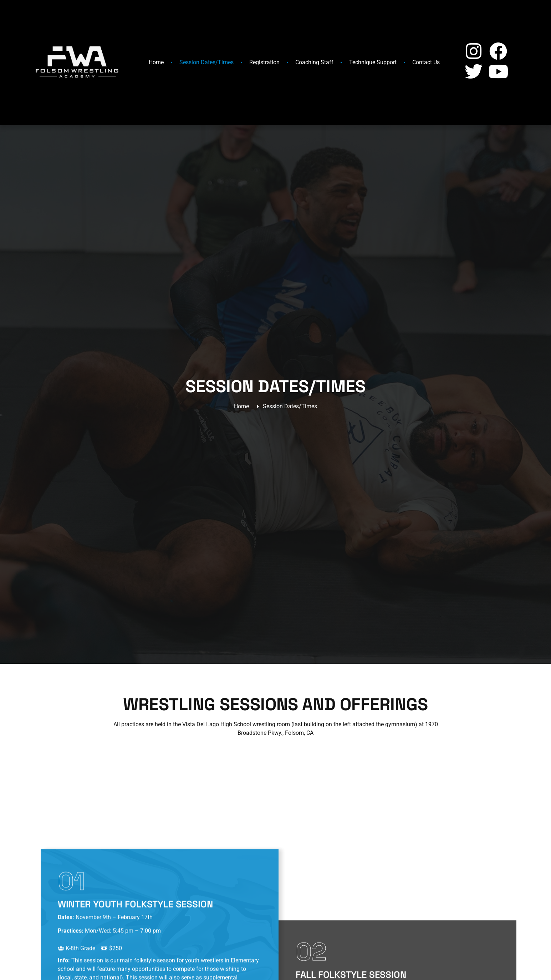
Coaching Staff (314, 62)
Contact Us (426, 62)
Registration (264, 62)
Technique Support (373, 62)
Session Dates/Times (206, 62)
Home (156, 62)
